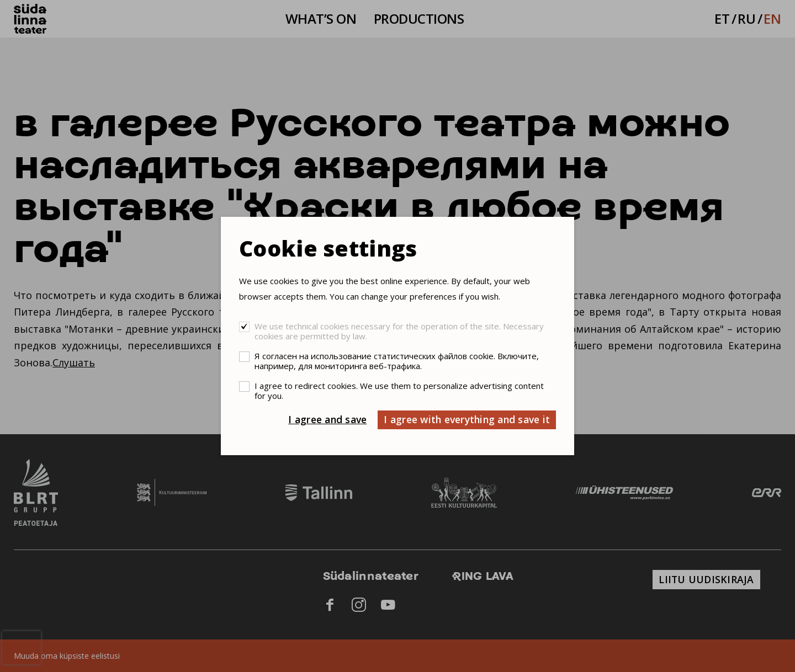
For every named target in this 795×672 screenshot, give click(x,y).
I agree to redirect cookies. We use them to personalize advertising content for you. (399, 391)
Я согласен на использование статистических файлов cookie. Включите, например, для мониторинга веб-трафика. (397, 361)
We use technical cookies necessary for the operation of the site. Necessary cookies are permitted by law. (399, 331)
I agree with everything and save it (467, 419)
